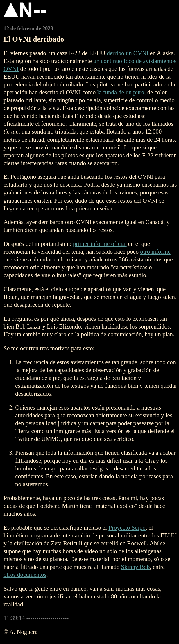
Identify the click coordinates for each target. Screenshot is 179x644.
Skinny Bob (136, 567)
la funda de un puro (121, 92)
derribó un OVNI (127, 53)
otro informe (155, 251)
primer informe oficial (100, 244)
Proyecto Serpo (127, 527)
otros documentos (25, 574)
